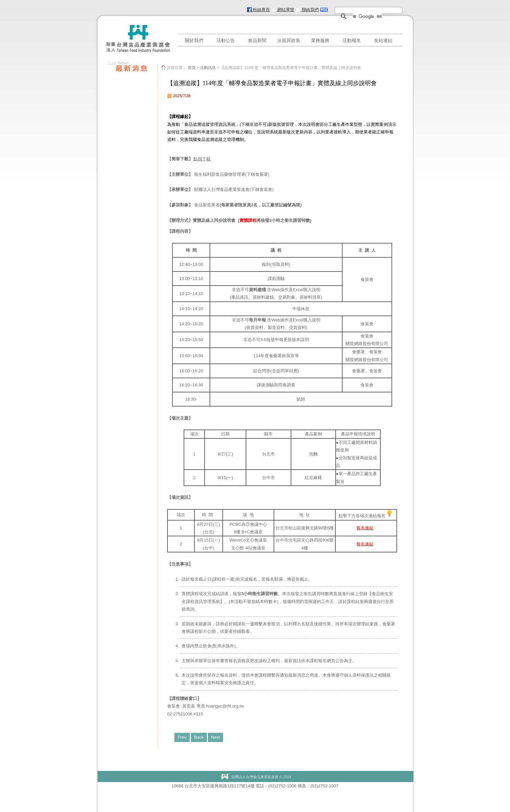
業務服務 (320, 40)
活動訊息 (208, 68)
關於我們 (194, 40)
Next (216, 737)
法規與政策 (289, 40)
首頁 (192, 68)
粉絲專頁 (259, 10)
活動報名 (352, 40)
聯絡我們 (307, 10)
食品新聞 (257, 40)
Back (199, 737)
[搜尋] (367, 16)
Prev (182, 737)
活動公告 (226, 40)
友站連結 (383, 40)
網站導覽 (283, 10)
